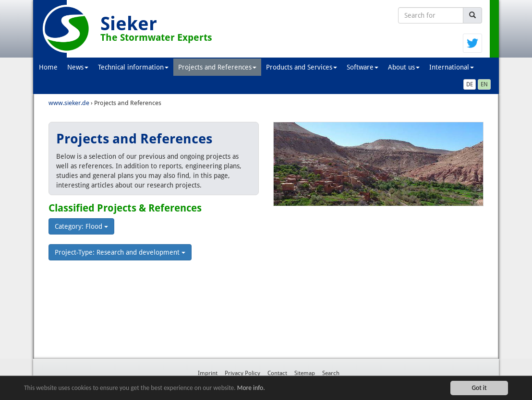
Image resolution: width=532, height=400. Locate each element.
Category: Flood (81, 226)
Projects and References (217, 67)
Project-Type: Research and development (120, 252)
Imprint (208, 373)
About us (404, 67)
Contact (277, 373)
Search (331, 373)
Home (48, 67)
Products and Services (302, 67)
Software (363, 67)
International (452, 67)
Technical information (133, 67)
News (78, 67)
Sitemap (305, 373)
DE (470, 84)
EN (484, 84)
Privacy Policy (242, 373)
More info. (251, 388)
